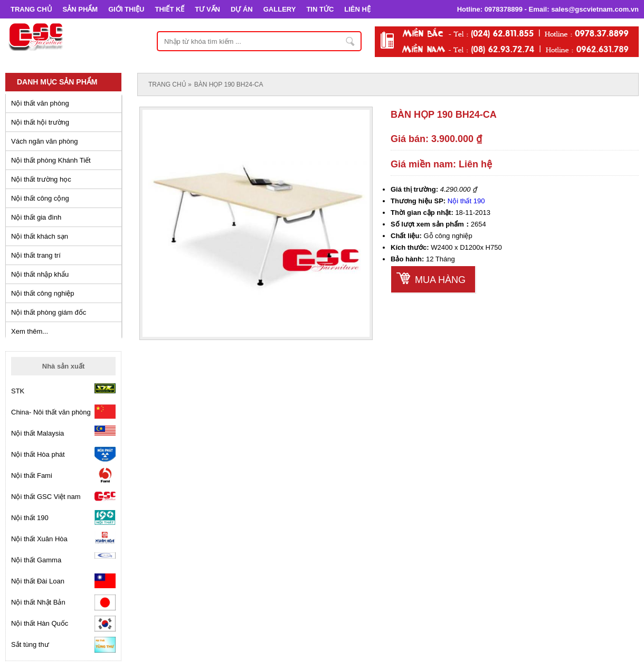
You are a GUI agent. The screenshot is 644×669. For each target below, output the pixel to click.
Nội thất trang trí (36, 255)
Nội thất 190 (466, 201)
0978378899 (504, 9)
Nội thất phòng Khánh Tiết (51, 160)
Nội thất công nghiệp (43, 293)
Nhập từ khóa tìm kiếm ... (351, 41)
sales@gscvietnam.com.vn (595, 9)
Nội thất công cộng (40, 198)
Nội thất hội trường (40, 122)
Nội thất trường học (41, 179)
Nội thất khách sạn (40, 236)
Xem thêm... (30, 331)
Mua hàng (440, 280)
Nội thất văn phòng (40, 103)
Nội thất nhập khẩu (40, 274)
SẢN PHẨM (80, 9)
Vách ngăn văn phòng (45, 141)
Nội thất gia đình (36, 217)
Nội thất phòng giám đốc (49, 312)
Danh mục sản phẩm (57, 82)
